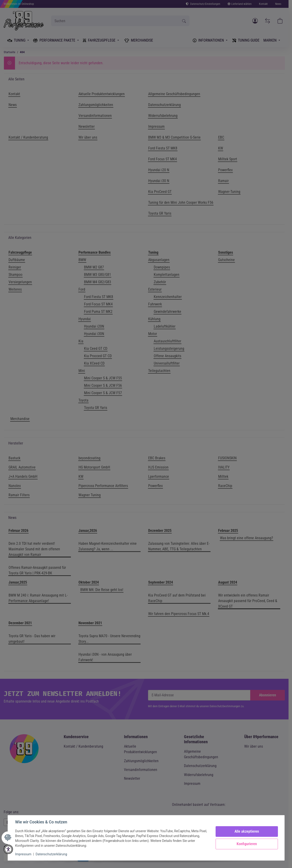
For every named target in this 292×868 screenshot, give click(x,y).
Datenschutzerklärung (51, 854)
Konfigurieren (247, 844)
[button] (8, 849)
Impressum (23, 854)
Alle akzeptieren (247, 831)
